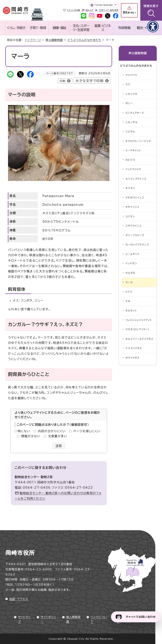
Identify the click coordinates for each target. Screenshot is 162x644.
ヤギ (128, 301)
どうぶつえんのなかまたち (84, 40)
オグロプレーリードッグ (138, 141)
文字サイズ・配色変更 (109, 10)
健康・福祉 (59, 28)
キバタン (130, 188)
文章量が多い (58, 436)
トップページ (33, 40)
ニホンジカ (131, 94)
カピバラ (130, 160)
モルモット (131, 311)
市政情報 (124, 28)
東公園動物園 (54, 40)
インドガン (131, 263)
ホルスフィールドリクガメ (139, 339)
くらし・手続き (16, 28)
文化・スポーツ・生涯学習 (81, 28)
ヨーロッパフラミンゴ (137, 245)
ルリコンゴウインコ (136, 179)
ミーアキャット (133, 150)
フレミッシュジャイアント (139, 320)
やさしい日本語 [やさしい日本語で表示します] (73, 10)
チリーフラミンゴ (135, 235)
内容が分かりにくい (52, 431)
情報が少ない (31, 436)
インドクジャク (133, 169)
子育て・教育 (38, 28)
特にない (24, 431)
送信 (59, 446)
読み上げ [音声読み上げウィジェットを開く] (90, 10)
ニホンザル (132, 122)
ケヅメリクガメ (134, 348)
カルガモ (130, 273)
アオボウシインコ (135, 198)
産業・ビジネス (103, 28)
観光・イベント (146, 28)
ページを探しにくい (87, 431)
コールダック (132, 254)
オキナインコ (132, 207)
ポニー (129, 103)
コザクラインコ (133, 226)
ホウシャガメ (132, 358)
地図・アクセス (19, 599)
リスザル (130, 132)
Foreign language (104, 5)
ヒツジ (129, 292)
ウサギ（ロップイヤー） (137, 329)
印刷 (63, 81)
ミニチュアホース (135, 113)
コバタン (130, 216)
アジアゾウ (131, 75)
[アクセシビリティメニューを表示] (153, 26)
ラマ (128, 84)
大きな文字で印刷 (90, 81)
